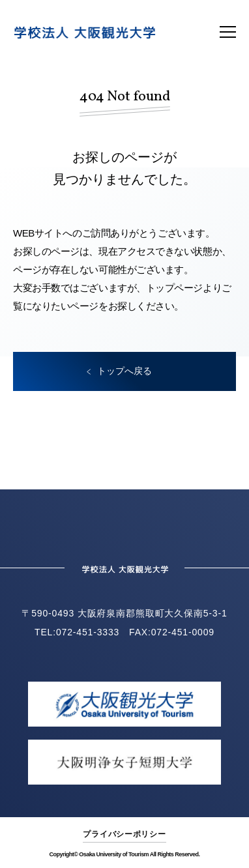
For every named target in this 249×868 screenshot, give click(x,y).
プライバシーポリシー (124, 834)
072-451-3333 (88, 632)
